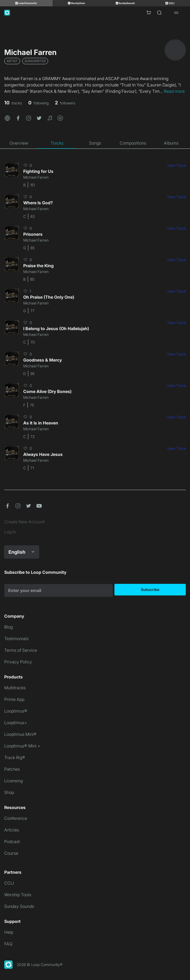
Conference (16, 818)
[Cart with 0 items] (149, 13)
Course (11, 853)
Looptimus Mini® (20, 734)
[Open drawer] (176, 13)
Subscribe (150, 590)
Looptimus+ (16, 723)
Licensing (13, 781)
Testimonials (16, 639)
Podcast (12, 842)
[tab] (19, 143)
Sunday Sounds (19, 906)
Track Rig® (15, 757)
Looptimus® (16, 711)
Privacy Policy (18, 662)
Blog (8, 627)
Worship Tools (18, 895)
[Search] (159, 13)
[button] (7, 118)
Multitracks (15, 688)
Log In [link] (10, 532)
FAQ (8, 944)
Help (9, 932)
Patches (12, 769)
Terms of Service (21, 650)
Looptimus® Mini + (22, 746)
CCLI (9, 883)
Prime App (14, 699)
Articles (12, 830)
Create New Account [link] (24, 522)
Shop (9, 792)
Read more (174, 91)
